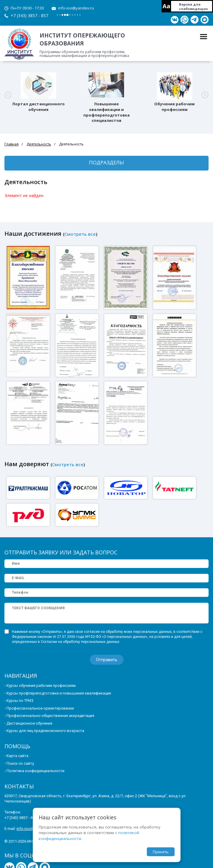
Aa (166, 6)
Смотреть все (80, 234)
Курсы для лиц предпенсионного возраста (45, 731)
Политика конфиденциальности (35, 771)
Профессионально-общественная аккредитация (50, 716)
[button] (8, 95)
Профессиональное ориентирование (40, 708)
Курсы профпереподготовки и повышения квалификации (59, 693)
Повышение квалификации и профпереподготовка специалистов (106, 112)
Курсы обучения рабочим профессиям (41, 686)
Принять (161, 852)
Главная (12, 144)
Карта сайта (17, 756)
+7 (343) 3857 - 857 (29, 15)
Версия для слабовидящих (194, 6)
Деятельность (39, 144)
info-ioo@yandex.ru (76, 8)
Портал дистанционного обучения (39, 107)
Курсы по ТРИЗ (20, 701)
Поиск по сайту (20, 763)
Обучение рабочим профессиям (174, 107)
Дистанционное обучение (29, 723)
